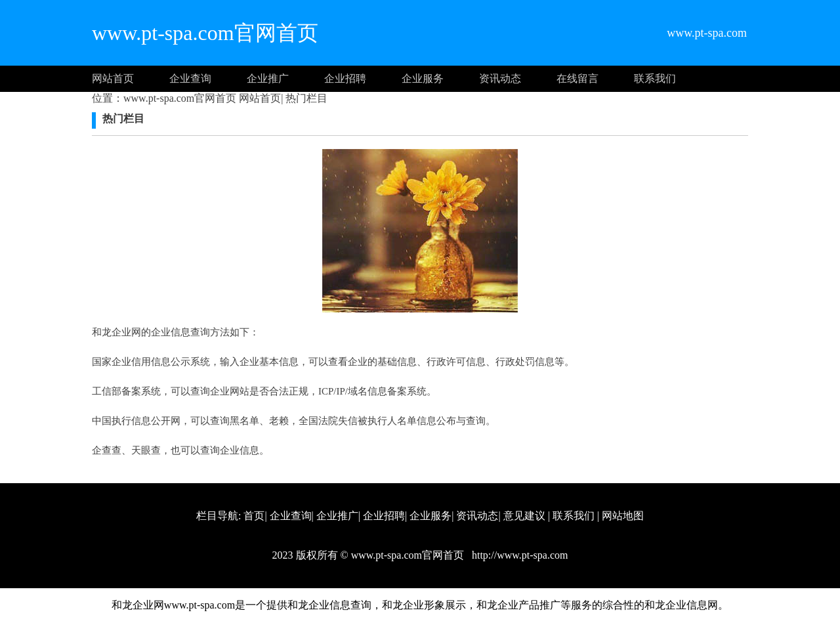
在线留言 (577, 78)
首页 (254, 516)
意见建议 (524, 516)
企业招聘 (345, 78)
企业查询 (190, 78)
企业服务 (423, 78)
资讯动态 (500, 78)
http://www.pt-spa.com (519, 555)
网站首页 (113, 78)
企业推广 (268, 78)
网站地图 (623, 516)
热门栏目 (305, 98)
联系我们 (655, 78)
